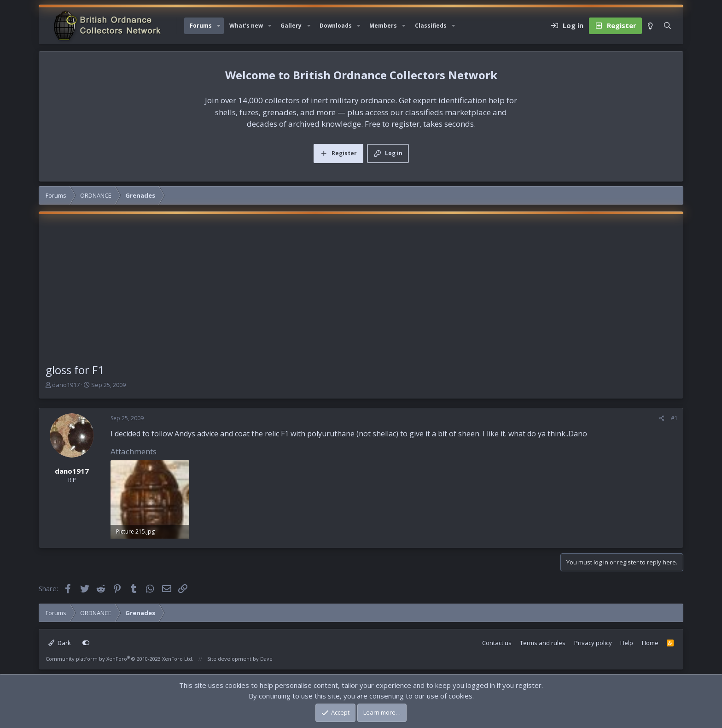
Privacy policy (593, 643)
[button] (219, 26)
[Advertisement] (361, 293)
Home (650, 643)
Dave (266, 659)
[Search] (667, 26)
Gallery (291, 26)
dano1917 (66, 385)
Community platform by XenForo (119, 659)
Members (383, 26)
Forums (201, 26)
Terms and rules (543, 643)
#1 (674, 418)
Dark (60, 643)
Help (627, 643)
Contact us (497, 643)
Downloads (336, 26)
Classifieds (431, 26)
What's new (246, 26)
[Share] (662, 418)
